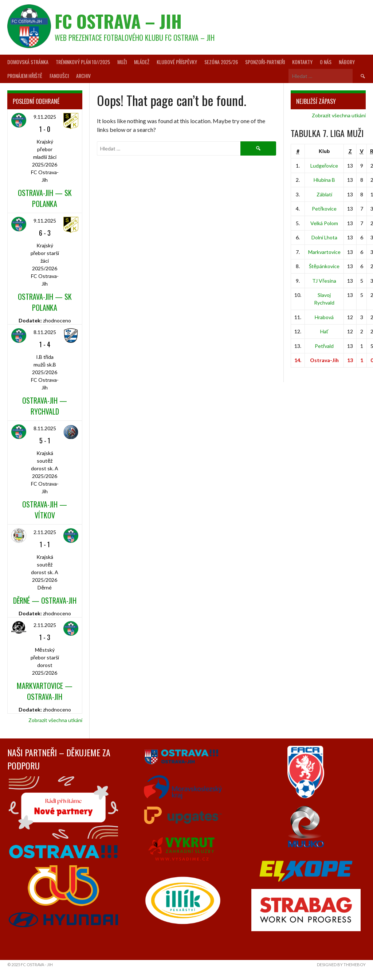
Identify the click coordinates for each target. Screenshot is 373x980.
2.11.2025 (45, 532)
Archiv (83, 76)
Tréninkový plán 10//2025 (83, 62)
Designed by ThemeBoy (341, 965)
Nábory (347, 62)
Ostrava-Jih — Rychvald (45, 406)
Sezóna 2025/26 (221, 62)
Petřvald (324, 346)
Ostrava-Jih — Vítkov (45, 510)
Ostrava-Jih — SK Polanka (45, 198)
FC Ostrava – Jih (118, 21)
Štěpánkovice (324, 266)
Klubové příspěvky (177, 62)
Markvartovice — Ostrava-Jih (45, 691)
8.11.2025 (45, 332)
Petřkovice (324, 209)
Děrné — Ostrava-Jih (45, 600)
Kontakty (302, 62)
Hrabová (324, 317)
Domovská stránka (28, 62)
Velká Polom (324, 223)
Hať (324, 331)
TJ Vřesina (324, 281)
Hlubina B (324, 180)
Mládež (142, 62)
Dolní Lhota (324, 237)
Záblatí (324, 194)
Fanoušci (59, 76)
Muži (122, 62)
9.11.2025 (45, 117)
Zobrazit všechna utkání (55, 720)
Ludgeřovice (324, 166)
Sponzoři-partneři (265, 62)
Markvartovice (324, 252)
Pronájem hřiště (25, 76)
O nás (326, 62)
